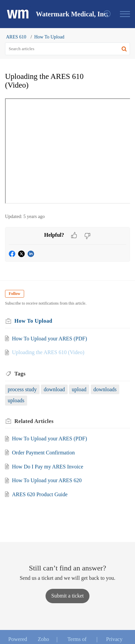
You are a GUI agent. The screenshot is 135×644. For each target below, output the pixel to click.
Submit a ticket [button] (67, 596)
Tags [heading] (20, 374)
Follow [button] (15, 294)
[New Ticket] (67, 596)
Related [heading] (34, 421)
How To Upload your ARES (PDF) (50, 339)
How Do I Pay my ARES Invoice (48, 467)
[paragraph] (67, 152)
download (54, 389)
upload (79, 389)
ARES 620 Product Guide (40, 494)
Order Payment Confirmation (44, 453)
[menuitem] (107, 14)
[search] (67, 49)
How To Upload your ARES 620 (47, 480)
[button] (107, 14)
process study (22, 389)
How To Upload (49, 37)
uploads (16, 400)
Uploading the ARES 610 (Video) (48, 352)
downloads (105, 389)
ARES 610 (16, 37)
